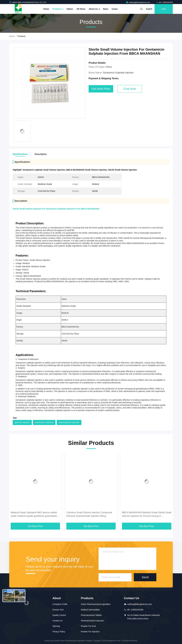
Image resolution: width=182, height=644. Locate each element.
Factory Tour (58, 610)
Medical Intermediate (90, 610)
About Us (94, 9)
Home (46, 9)
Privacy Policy (59, 632)
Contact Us (57, 621)
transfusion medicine (44, 422)
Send (145, 577)
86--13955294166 (165, 2)
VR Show (81, 9)
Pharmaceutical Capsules (92, 621)
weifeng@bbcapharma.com (138, 2)
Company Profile (60, 604)
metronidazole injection (69, 422)
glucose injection (22, 422)
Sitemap (56, 626)
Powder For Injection (90, 632)
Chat (164, 9)
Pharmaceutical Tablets (91, 615)
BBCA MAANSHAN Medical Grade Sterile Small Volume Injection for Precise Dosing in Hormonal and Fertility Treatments (147, 515)
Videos (70, 9)
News (106, 9)
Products (58, 9)
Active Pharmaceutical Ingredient (96, 604)
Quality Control (59, 615)
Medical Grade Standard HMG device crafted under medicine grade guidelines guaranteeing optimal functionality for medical (34, 515)
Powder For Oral (88, 626)
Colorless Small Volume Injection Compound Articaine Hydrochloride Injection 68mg (89, 514)
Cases (115, 9)
